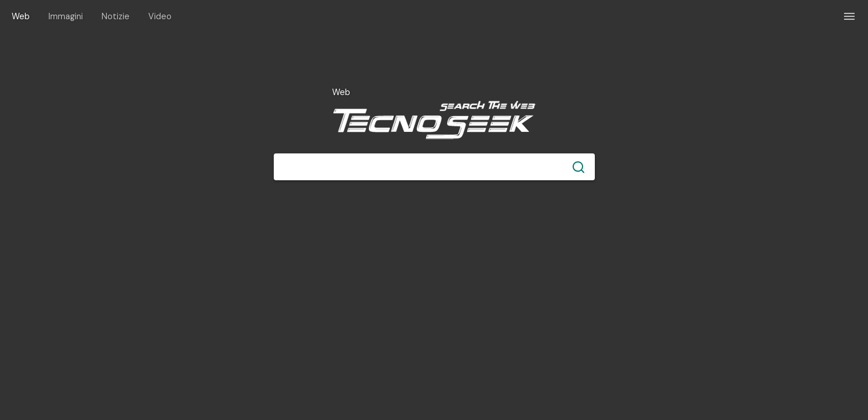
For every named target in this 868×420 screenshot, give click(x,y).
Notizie (116, 16)
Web (21, 16)
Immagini (66, 16)
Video (160, 16)
